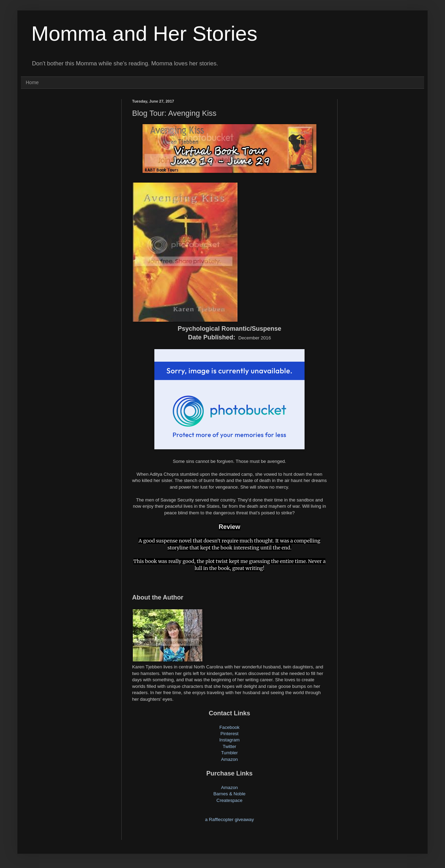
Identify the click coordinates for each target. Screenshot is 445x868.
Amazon (229, 759)
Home (32, 82)
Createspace (230, 800)
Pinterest (229, 734)
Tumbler (229, 753)
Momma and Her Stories (144, 34)
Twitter (230, 746)
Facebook (229, 727)
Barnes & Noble (229, 794)
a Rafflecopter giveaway (230, 819)
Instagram (230, 740)
